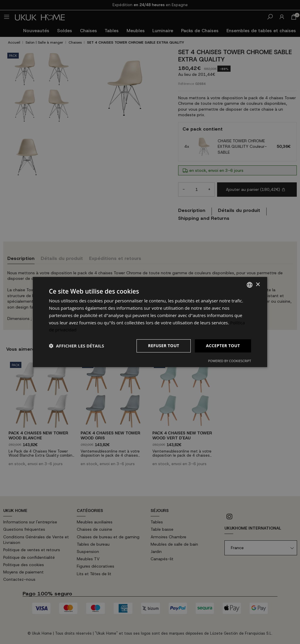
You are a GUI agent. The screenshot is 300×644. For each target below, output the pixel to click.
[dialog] (150, 322)
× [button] (258, 285)
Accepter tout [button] (223, 346)
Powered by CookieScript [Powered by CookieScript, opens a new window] (230, 361)
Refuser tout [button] (164, 346)
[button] (76, 346)
